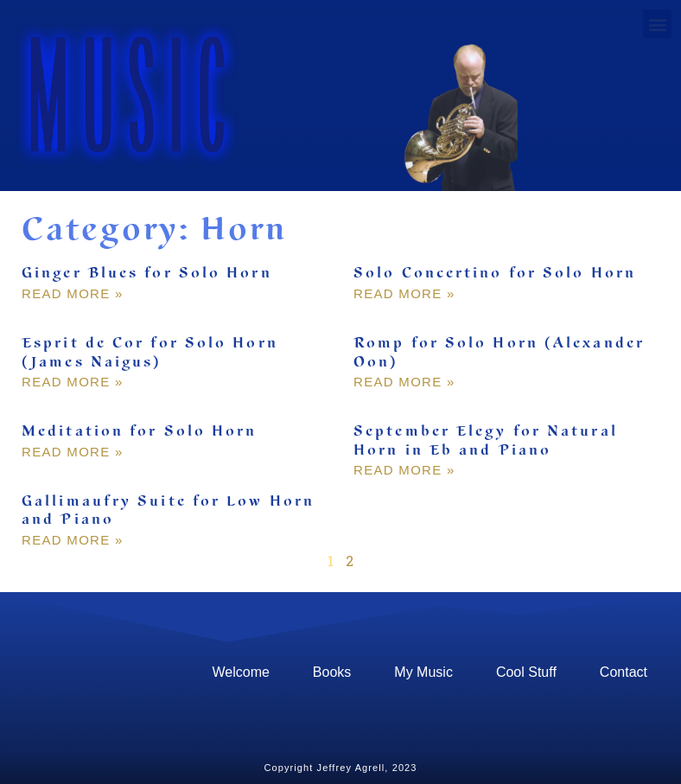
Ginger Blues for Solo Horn (147, 273)
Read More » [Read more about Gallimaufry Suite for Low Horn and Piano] (73, 540)
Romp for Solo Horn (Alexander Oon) (499, 353)
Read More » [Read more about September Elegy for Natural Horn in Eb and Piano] (404, 470)
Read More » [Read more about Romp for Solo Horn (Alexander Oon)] (404, 382)
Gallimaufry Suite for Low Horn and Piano (168, 511)
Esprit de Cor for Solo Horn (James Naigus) (150, 353)
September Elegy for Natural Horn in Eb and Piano (486, 441)
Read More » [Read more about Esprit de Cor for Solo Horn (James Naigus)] (73, 382)
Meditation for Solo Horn (139, 431)
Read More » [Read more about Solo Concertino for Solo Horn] (404, 293)
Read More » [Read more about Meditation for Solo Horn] (73, 452)
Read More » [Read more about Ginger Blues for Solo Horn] (73, 293)
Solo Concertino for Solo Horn (495, 273)
